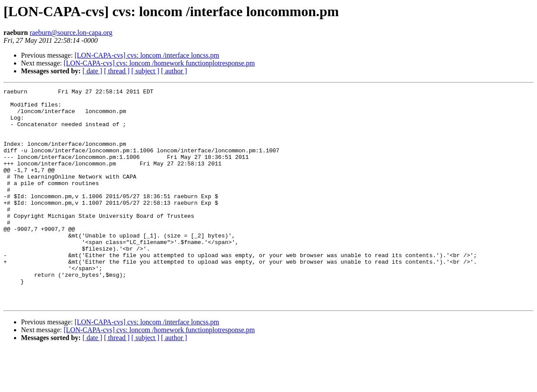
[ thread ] (117, 71)
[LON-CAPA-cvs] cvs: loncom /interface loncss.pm (147, 55)
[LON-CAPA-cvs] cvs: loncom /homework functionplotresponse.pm (159, 63)
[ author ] (174, 71)
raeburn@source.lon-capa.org (71, 33)
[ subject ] (145, 71)
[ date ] (92, 71)
